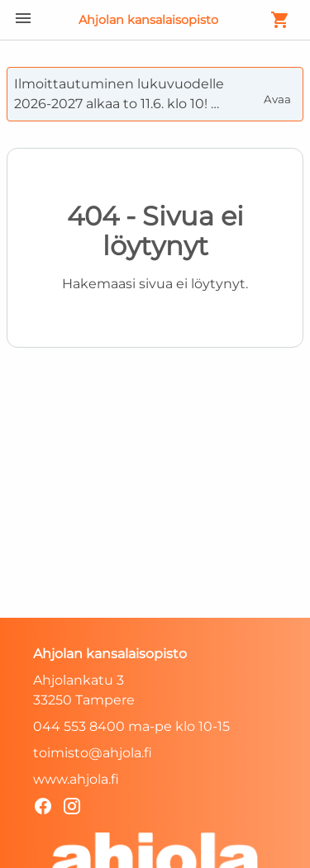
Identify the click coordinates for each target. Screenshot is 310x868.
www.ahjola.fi (76, 779)
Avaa (279, 92)
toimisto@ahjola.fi (93, 753)
